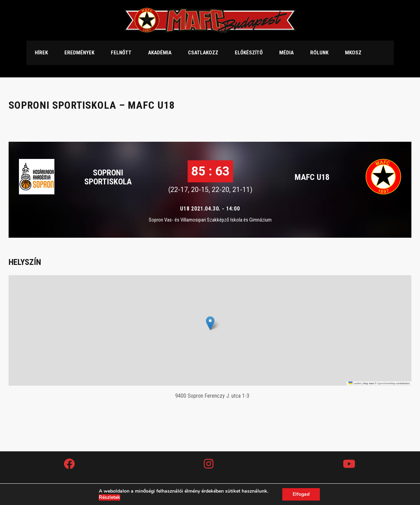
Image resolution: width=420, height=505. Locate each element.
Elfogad (301, 494)
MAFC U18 (312, 177)
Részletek (109, 497)
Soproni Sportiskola (108, 177)
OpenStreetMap (386, 383)
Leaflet (355, 383)
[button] (210, 323)
